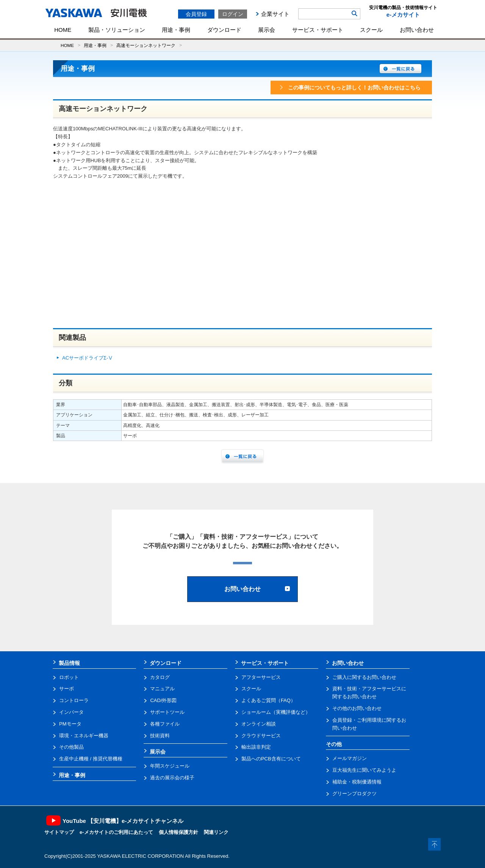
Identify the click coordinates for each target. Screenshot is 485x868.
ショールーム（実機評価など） (276, 712)
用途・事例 (176, 30)
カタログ (160, 677)
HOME (63, 30)
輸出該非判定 (256, 747)
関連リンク (216, 832)
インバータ (71, 712)
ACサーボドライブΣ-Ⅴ (88, 358)
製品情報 (69, 663)
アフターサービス (261, 677)
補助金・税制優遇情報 (357, 782)
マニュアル (162, 689)
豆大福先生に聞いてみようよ (364, 770)
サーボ (66, 689)
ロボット (69, 677)
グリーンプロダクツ (354, 794)
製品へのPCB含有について (271, 759)
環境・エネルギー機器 (84, 736)
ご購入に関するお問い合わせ (364, 677)
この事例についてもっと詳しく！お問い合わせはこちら (350, 88)
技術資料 (160, 736)
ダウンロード (224, 30)
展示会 (267, 30)
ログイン (233, 14)
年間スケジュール (170, 766)
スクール (371, 30)
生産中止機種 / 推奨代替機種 (91, 759)
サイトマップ (59, 832)
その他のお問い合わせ (357, 708)
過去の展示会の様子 (172, 778)
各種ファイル (165, 724)
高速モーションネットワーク (146, 45)
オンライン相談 (259, 724)
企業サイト (275, 14)
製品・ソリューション (117, 30)
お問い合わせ (417, 30)
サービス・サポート (318, 30)
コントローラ (74, 700)
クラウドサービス (261, 736)
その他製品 (71, 747)
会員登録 (196, 14)
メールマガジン (350, 758)
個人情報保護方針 (178, 832)
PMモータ (70, 724)
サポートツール (167, 712)
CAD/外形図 (163, 700)
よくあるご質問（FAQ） (268, 700)
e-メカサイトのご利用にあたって (116, 832)
